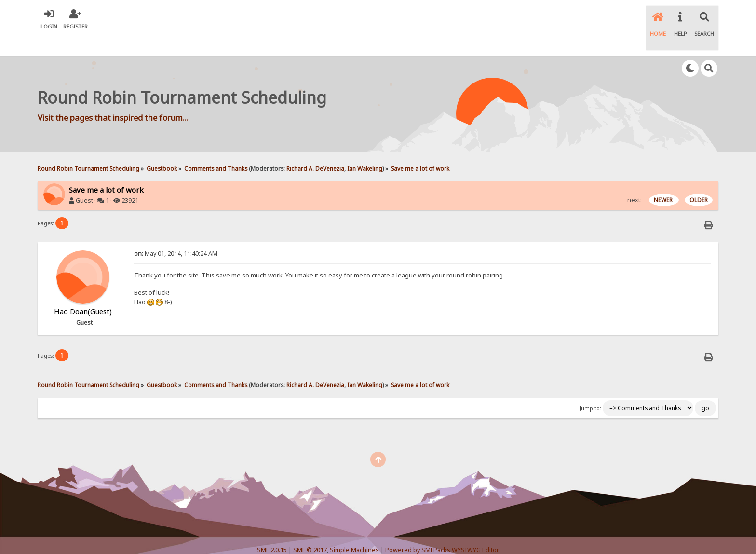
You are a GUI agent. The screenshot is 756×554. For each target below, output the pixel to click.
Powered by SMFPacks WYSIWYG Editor (442, 530)
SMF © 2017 (310, 530)
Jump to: (590, 388)
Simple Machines (354, 530)
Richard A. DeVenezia (315, 148)
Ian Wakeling (365, 148)
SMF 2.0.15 (272, 530)
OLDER (699, 180)
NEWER (664, 180)
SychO (407, 538)
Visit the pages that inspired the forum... (113, 98)
